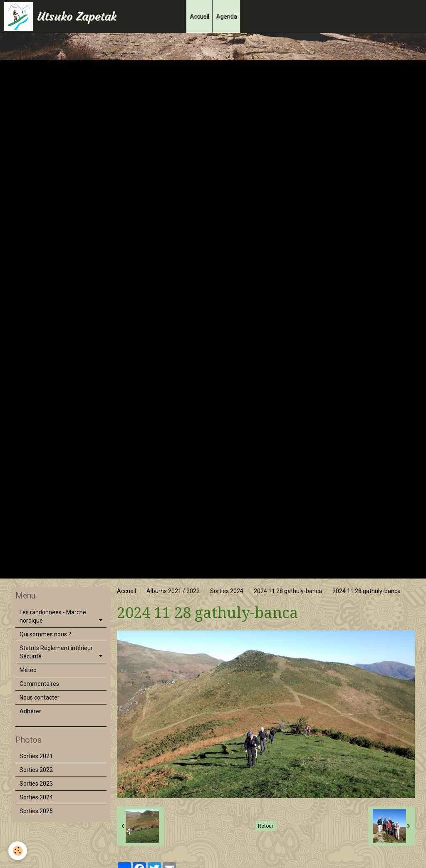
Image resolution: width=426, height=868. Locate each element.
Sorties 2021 (36, 756)
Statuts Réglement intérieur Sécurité (56, 652)
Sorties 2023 (36, 784)
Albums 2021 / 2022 (173, 591)
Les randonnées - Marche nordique (53, 616)
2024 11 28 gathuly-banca (288, 591)
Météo (28, 670)
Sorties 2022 (36, 770)
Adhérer (30, 711)
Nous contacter (40, 697)
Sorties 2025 (36, 811)
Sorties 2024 (227, 591)
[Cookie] (18, 851)
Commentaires (39, 684)
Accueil (199, 16)
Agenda (226, 16)
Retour (266, 826)
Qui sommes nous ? (45, 634)
